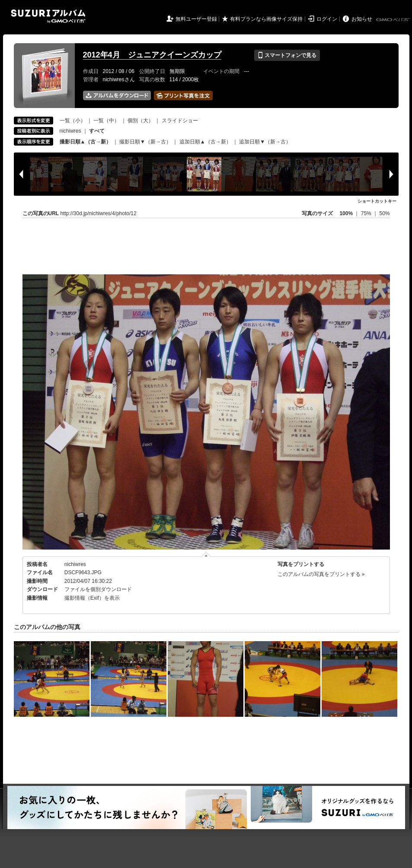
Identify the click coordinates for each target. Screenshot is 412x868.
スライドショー (180, 121)
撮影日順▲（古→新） (86, 142)
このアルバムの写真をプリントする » (321, 574)
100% (346, 213)
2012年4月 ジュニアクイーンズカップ (152, 55)
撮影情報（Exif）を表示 (92, 598)
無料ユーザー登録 (196, 19)
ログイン (327, 19)
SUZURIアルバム (48, 16)
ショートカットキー (377, 201)
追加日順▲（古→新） (205, 142)
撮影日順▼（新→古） (145, 142)
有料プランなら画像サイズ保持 (266, 19)
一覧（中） (106, 121)
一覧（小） (73, 121)
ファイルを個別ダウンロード (98, 589)
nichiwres (70, 131)
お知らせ (362, 19)
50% (384, 213)
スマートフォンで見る (287, 55)
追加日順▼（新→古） (265, 142)
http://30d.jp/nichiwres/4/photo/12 (99, 213)
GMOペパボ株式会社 (393, 20)
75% (367, 213)
